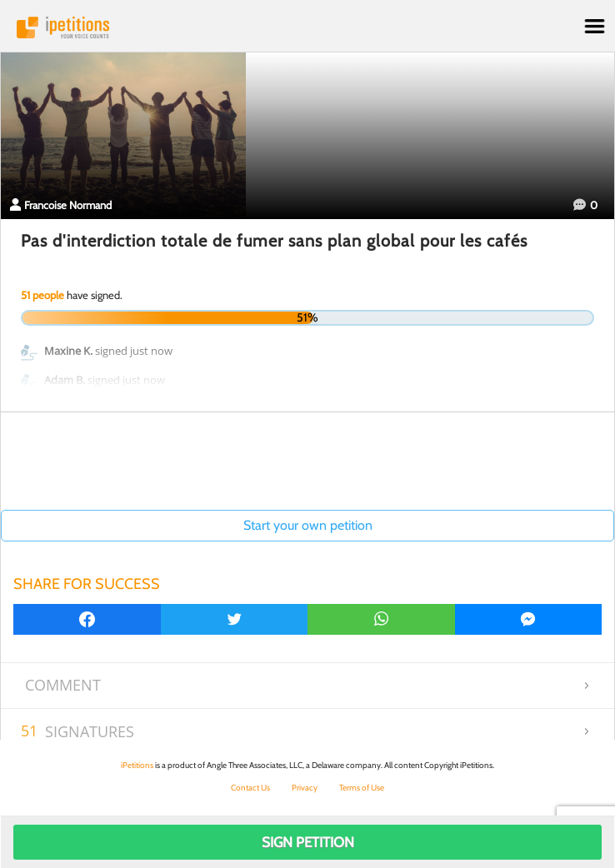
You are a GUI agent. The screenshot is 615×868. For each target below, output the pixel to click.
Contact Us (250, 788)
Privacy (305, 788)
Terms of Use (362, 788)
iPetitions (307, 27)
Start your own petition (308, 525)
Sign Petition (308, 842)
